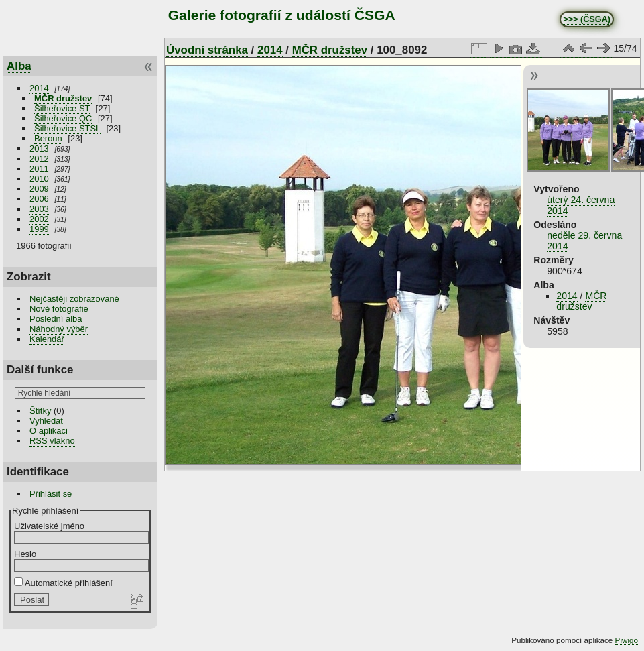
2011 (39, 169)
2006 (39, 199)
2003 (39, 209)
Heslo (25, 554)
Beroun (48, 138)
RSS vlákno (52, 441)
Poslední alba (56, 319)
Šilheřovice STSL (67, 128)
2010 (39, 179)
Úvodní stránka (207, 50)
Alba (19, 66)
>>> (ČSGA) (587, 19)
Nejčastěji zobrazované (74, 299)
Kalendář (47, 339)
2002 (39, 219)
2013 (39, 149)
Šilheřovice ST (62, 108)
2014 (39, 88)
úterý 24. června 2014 (581, 205)
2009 (39, 189)
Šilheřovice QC (63, 118)
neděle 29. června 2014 (584, 241)
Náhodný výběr (59, 329)
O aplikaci (49, 431)
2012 (39, 159)
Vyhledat (46, 421)
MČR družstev (63, 98)
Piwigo (627, 640)
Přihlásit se (51, 494)
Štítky (40, 411)
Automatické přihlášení (63, 583)
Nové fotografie (59, 309)
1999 (39, 229)
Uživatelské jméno (49, 526)
